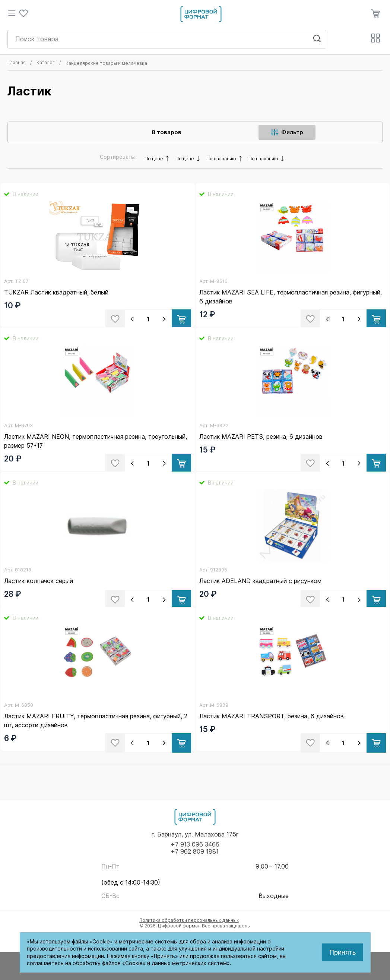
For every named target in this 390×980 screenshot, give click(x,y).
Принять (343, 952)
